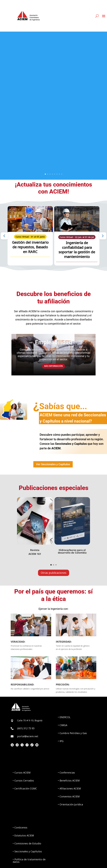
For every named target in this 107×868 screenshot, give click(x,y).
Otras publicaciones (54, 573)
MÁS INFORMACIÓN (54, 369)
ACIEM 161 (35, 554)
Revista (35, 550)
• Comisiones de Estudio (27, 843)
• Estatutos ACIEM (23, 835)
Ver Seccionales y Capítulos (53, 464)
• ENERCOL (64, 717)
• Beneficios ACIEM (69, 780)
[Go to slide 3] (56, 565)
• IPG (61, 741)
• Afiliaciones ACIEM (69, 788)
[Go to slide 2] (54, 565)
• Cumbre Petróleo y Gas (72, 733)
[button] (4, 236)
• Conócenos (20, 827)
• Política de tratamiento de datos (29, 861)
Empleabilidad (54, 345)
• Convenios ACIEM (69, 796)
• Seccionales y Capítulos (27, 851)
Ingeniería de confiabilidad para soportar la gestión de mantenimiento (77, 250)
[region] (54, 236)
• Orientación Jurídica (70, 804)
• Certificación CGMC (25, 788)
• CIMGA (63, 725)
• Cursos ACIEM (22, 773)
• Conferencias (66, 773)
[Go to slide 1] (51, 565)
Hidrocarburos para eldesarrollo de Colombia (72, 551)
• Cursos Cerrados (23, 780)
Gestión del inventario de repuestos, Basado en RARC (30, 247)
